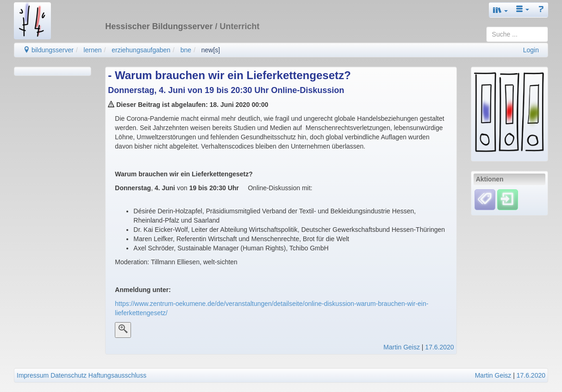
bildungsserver (48, 50)
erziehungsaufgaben (141, 50)
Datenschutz (69, 375)
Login (531, 50)
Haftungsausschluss (117, 375)
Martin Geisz (402, 347)
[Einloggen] (508, 199)
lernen (93, 50)
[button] (500, 10)
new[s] (211, 50)
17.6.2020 (439, 347)
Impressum (33, 375)
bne (186, 50)
